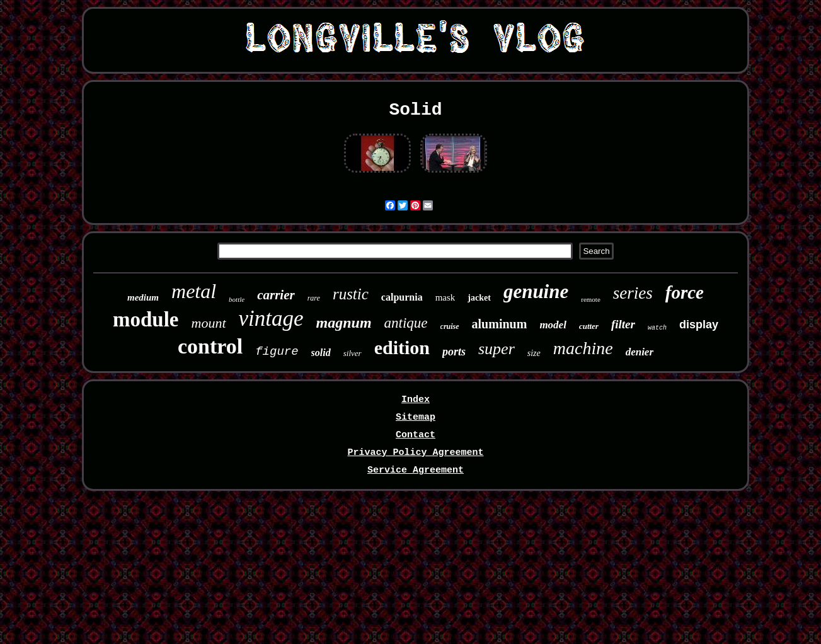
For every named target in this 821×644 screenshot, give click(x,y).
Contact (416, 435)
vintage (271, 319)
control (210, 346)
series (633, 293)
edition (402, 348)
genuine (536, 291)
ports (454, 352)
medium (143, 297)
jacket (479, 298)
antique (406, 323)
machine (583, 348)
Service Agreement (416, 470)
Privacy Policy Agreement (415, 453)
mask (445, 297)
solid (321, 353)
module (146, 319)
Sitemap (416, 417)
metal (194, 291)
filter (623, 324)
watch (657, 328)
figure (277, 352)
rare (314, 298)
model (553, 325)
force (685, 292)
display (699, 325)
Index (416, 400)
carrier (276, 295)
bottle (237, 299)
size (534, 353)
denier (640, 352)
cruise (450, 326)
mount (209, 323)
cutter (589, 326)
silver (353, 353)
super (497, 349)
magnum (344, 323)
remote (591, 299)
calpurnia (402, 297)
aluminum (500, 324)
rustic (351, 294)
